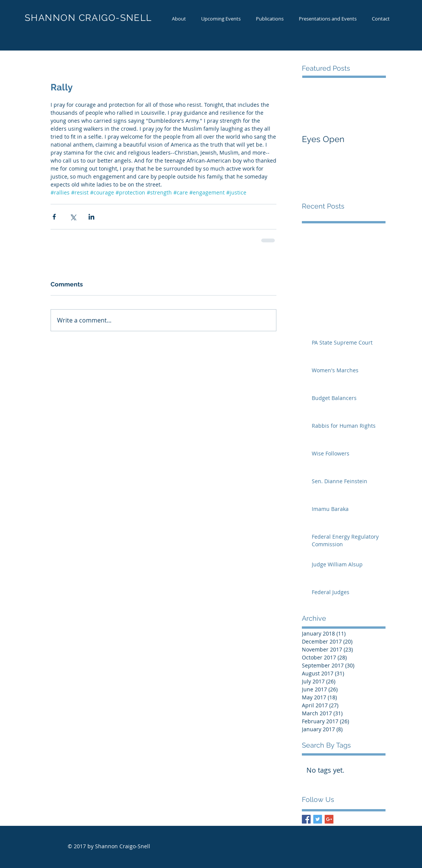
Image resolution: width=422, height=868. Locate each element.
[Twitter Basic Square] (318, 819)
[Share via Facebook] (54, 217)
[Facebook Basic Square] (306, 819)
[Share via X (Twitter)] (73, 217)
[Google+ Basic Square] (329, 819)
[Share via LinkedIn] (91, 217)
